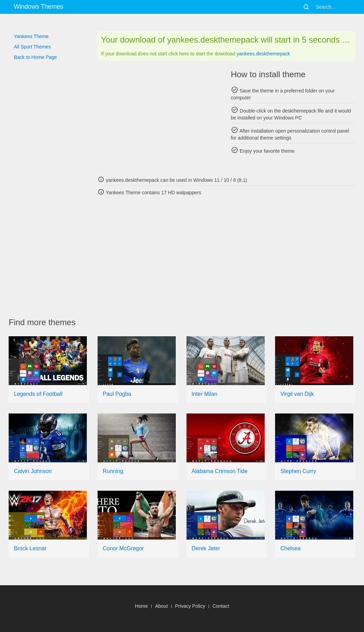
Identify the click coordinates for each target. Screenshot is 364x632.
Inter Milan (205, 394)
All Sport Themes (32, 47)
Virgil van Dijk (297, 394)
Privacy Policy (190, 606)
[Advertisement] (160, 118)
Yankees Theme (31, 36)
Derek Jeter (206, 548)
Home (141, 606)
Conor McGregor (123, 548)
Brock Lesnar (30, 548)
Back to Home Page (35, 57)
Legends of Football (38, 394)
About (161, 606)
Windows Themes (39, 7)
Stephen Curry (298, 471)
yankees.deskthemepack (263, 54)
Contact (221, 606)
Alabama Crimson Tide (220, 471)
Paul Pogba (117, 394)
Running (113, 471)
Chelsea (290, 548)
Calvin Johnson (33, 471)
